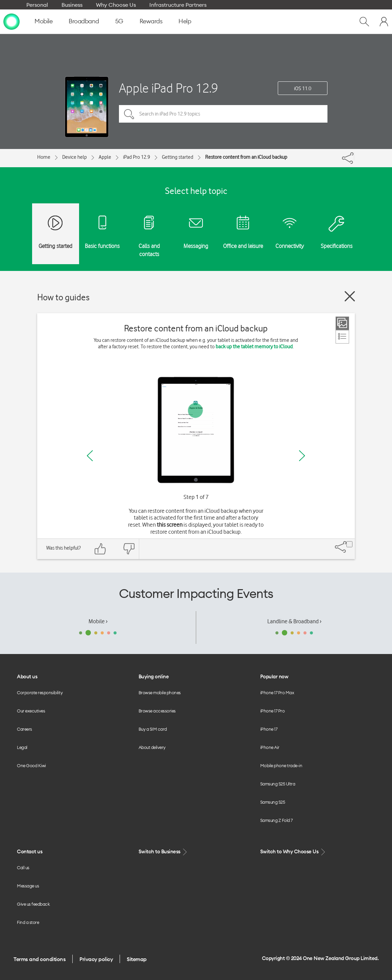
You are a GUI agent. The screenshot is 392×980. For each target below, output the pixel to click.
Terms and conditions (40, 959)
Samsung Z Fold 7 (276, 820)
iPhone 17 (269, 729)
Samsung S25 (273, 802)
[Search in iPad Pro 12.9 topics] (223, 114)
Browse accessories (157, 711)
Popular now (274, 676)
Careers (24, 729)
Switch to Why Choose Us (293, 852)
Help (185, 21)
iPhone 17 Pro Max (277, 693)
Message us (28, 886)
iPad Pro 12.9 (137, 157)
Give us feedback (33, 904)
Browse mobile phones (160, 693)
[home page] (11, 21)
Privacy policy (96, 959)
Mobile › (98, 621)
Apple (105, 157)
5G (119, 21)
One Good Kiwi (31, 765)
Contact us (30, 851)
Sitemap (137, 959)
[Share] (354, 156)
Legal (22, 747)
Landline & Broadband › (294, 621)
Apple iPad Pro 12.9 (168, 88)
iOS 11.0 (303, 89)
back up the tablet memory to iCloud (254, 347)
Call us (23, 868)
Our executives (31, 711)
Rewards (151, 21)
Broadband (84, 21)
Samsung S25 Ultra (278, 784)
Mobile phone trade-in (281, 765)
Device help (75, 157)
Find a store (28, 922)
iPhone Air (270, 747)
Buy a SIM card (153, 729)
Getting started (178, 157)
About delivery (152, 747)
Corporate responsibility (40, 693)
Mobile (43, 21)
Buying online (154, 676)
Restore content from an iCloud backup (246, 157)
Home (44, 157)
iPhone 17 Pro (273, 711)
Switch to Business (164, 852)
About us (27, 676)
